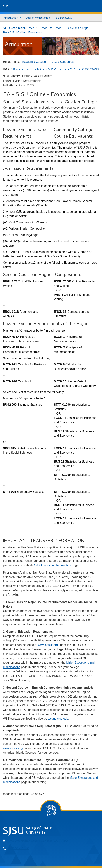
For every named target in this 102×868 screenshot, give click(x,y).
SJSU (8, 6)
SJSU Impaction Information (53, 565)
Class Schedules (63, 62)
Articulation (11, 18)
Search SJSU (64, 18)
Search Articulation (38, 18)
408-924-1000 (19, 848)
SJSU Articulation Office (19, 28)
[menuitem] (11, 18)
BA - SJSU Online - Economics (22, 32)
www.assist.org (48, 645)
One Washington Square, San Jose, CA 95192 (38, 841)
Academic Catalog (34, 62)
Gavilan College (78, 28)
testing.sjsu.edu (58, 719)
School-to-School (51, 28)
